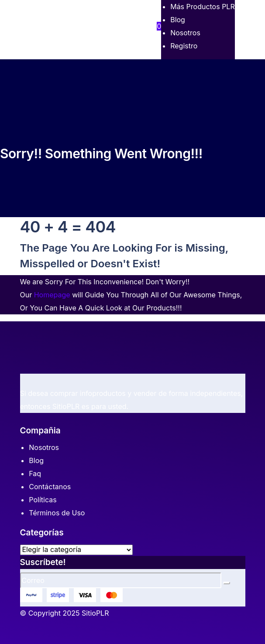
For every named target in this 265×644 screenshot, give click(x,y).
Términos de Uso (57, 513)
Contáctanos (50, 487)
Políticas (43, 500)
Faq (35, 474)
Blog (36, 460)
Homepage (52, 295)
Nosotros (44, 447)
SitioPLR (95, 613)
